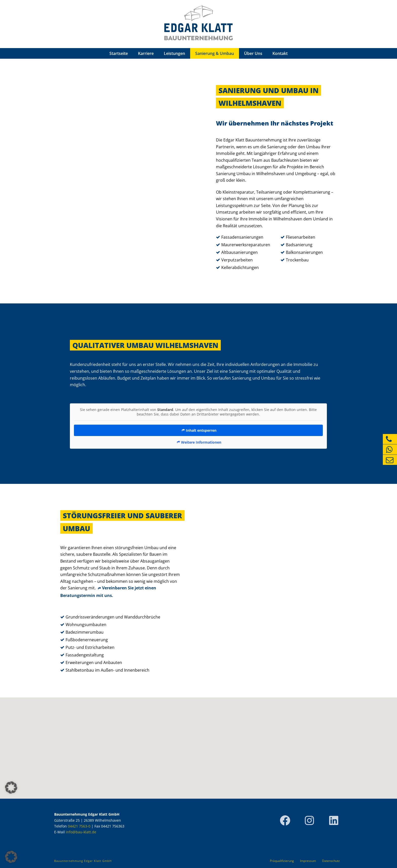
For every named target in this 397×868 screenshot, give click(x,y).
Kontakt (280, 53)
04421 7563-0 (79, 826)
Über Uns (253, 53)
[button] (11, 857)
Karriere (146, 53)
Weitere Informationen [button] (201, 442)
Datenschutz (331, 861)
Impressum (308, 861)
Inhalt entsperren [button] (201, 430)
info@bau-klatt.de (81, 832)
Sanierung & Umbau (215, 53)
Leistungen (174, 53)
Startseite (119, 53)
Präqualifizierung (282, 861)
